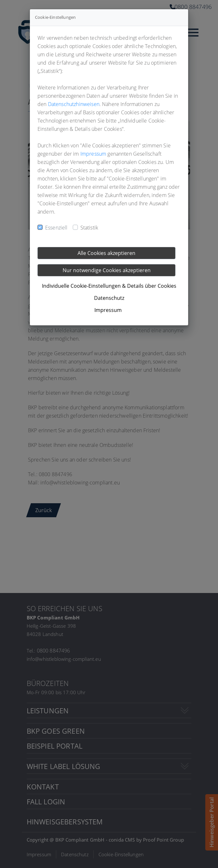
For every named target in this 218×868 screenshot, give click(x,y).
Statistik (89, 228)
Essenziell (56, 228)
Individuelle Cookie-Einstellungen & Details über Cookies (109, 286)
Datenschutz (109, 298)
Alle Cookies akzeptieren (106, 253)
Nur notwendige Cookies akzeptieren (107, 270)
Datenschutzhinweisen (74, 104)
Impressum (93, 154)
